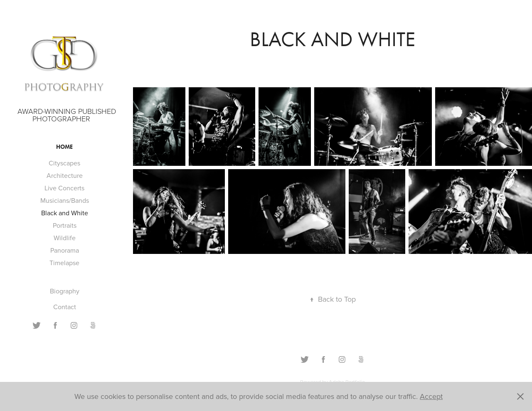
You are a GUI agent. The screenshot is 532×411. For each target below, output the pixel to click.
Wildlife (65, 238)
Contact (65, 307)
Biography (65, 291)
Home (64, 147)
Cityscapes (64, 163)
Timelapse (64, 263)
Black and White (65, 213)
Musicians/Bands (65, 200)
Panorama (65, 250)
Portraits (65, 225)
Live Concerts (64, 188)
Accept (431, 396)
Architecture (65, 175)
